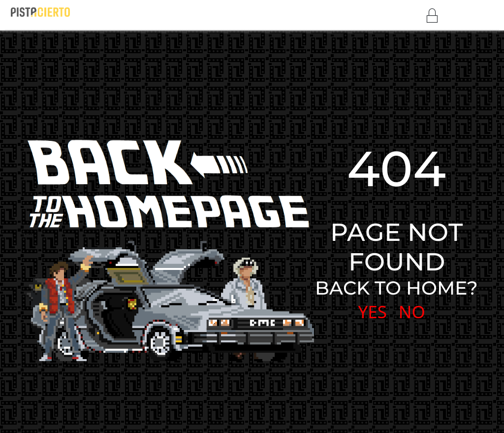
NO (412, 312)
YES (372, 312)
